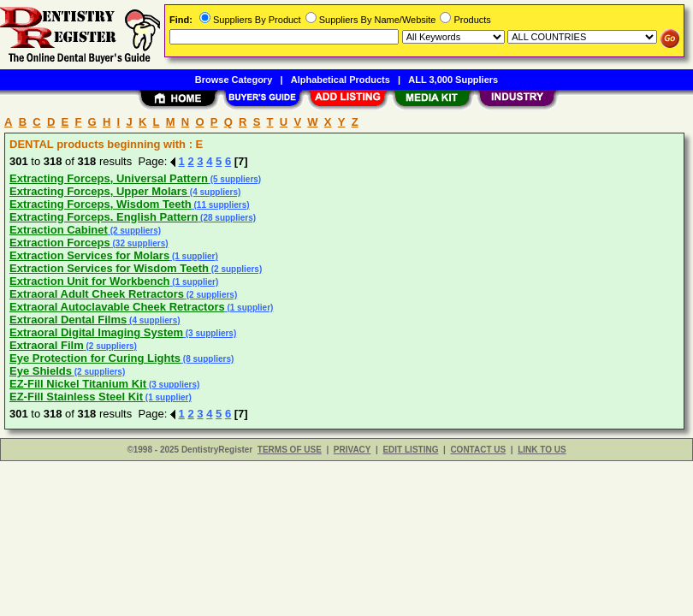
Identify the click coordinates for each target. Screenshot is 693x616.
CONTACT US (478, 450)
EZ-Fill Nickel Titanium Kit (78, 384)
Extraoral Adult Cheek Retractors (97, 294)
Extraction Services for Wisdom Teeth (109, 268)
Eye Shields (41, 371)
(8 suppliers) (207, 359)
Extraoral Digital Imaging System (96, 332)
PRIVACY (352, 450)
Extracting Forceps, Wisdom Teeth (101, 204)
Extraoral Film (47, 345)
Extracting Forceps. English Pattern (104, 217)
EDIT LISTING (410, 450)
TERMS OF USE (290, 450)
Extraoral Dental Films (68, 320)
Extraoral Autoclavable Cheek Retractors (117, 307)
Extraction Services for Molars (89, 255)
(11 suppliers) (221, 205)
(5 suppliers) (234, 179)
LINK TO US (542, 450)
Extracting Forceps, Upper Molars (98, 191)
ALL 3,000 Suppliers (453, 80)
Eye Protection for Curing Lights (95, 358)
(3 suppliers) (210, 333)
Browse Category (234, 80)
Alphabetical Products (341, 80)
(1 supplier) (194, 256)
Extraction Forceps (60, 243)
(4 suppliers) (214, 192)
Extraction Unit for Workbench (90, 281)
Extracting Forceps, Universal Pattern (109, 178)
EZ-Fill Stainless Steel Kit (76, 397)
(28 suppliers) (227, 218)
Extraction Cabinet (59, 230)
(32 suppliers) (139, 243)
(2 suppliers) (134, 231)
